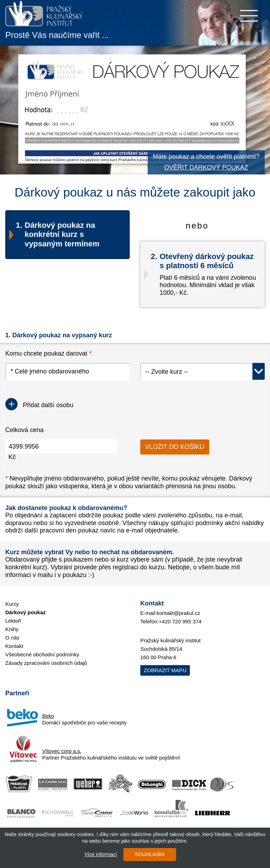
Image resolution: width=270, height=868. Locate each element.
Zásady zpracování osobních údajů (46, 663)
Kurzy (12, 604)
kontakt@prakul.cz (179, 613)
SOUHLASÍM (149, 854)
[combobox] (202, 372)
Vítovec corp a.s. (62, 751)
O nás (12, 638)
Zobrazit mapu (165, 670)
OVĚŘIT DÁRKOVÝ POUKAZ (206, 167)
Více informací (100, 854)
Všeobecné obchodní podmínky (42, 654)
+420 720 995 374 (180, 621)
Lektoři (13, 621)
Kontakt (14, 646)
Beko (48, 716)
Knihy (12, 629)
